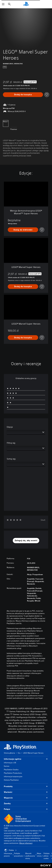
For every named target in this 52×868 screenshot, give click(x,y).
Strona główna (9, 753)
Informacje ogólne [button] (26, 759)
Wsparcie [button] (26, 798)
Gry (19, 753)
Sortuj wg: (11, 459)
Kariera (7, 766)
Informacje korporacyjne (13, 776)
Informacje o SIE (10, 763)
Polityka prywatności (19, 855)
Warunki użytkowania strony (30, 856)
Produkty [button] (26, 786)
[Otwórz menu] (3, 4)
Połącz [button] (26, 809)
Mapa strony (39, 855)
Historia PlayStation (11, 780)
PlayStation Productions (13, 773)
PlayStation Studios (11, 770)
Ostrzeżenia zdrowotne (16, 678)
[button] (26, 541)
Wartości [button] (26, 792)
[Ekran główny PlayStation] (26, 4)
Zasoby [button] (26, 803)
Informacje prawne (8, 855)
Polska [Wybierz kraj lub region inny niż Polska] (11, 850)
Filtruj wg (11, 443)
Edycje (10, 427)
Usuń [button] (43, 520)
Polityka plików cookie (47, 856)
